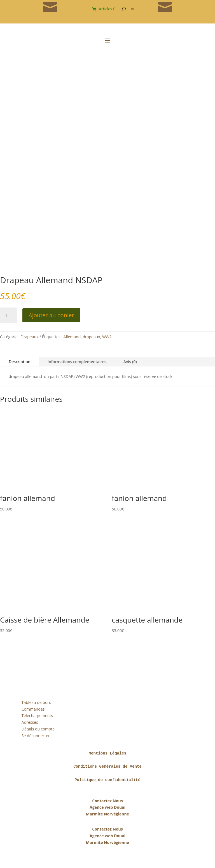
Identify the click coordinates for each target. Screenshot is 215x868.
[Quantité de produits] (8, 315)
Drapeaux (30, 337)
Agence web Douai (107, 807)
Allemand (72, 337)
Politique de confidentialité (107, 780)
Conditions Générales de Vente (107, 767)
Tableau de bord (37, 702)
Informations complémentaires (77, 362)
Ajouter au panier (51, 315)
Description (20, 362)
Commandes (33, 709)
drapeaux (91, 337)
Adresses (30, 722)
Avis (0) (130, 362)
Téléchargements (37, 716)
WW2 (107, 337)
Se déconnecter (36, 736)
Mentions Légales (107, 753)
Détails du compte (38, 729)
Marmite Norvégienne (107, 814)
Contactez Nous (107, 801)
